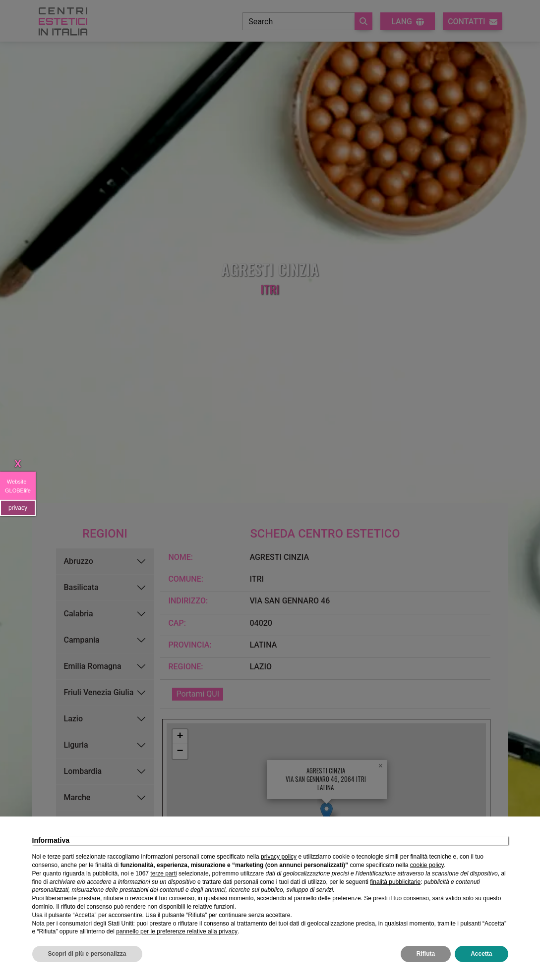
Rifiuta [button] (426, 954)
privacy (18, 508)
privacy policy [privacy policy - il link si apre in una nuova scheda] (279, 857)
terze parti (163, 873)
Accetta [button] (481, 954)
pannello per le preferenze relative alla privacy (177, 931)
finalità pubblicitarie (395, 882)
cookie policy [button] (427, 865)
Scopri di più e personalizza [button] (87, 954)
